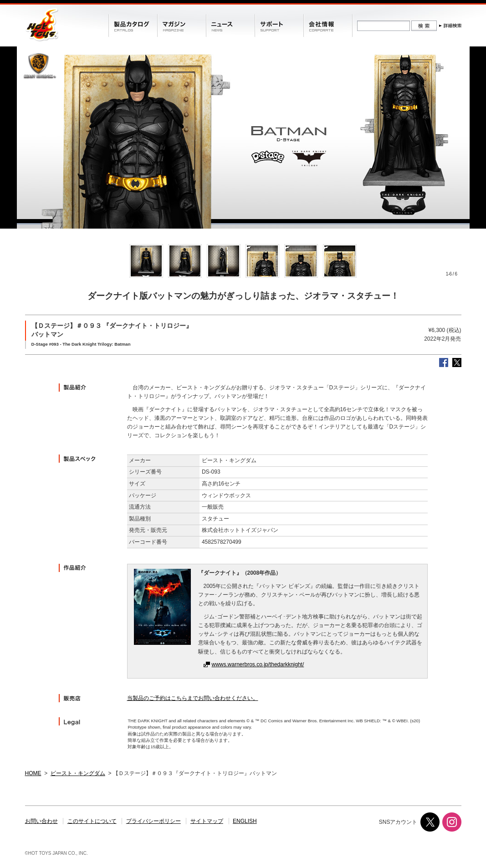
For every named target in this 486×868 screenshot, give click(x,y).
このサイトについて (92, 821)
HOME (33, 773)
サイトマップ (207, 821)
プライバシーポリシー (153, 821)
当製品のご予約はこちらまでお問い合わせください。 (193, 698)
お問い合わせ (41, 821)
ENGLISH (245, 821)
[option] (146, 261)
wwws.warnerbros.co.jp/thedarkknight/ (258, 664)
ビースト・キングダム (78, 773)
